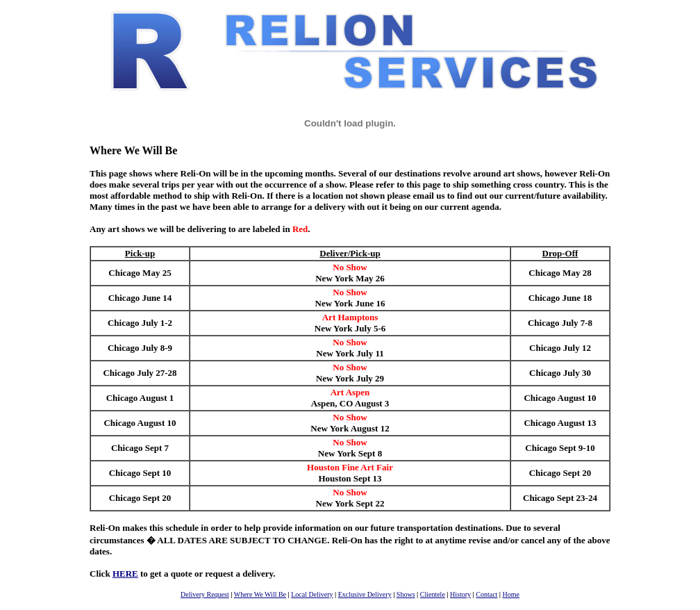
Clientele (433, 594)
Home (511, 594)
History (460, 594)
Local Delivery (312, 594)
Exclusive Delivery (365, 594)
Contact (486, 594)
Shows (406, 594)
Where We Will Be (260, 594)
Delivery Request (205, 594)
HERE (125, 574)
